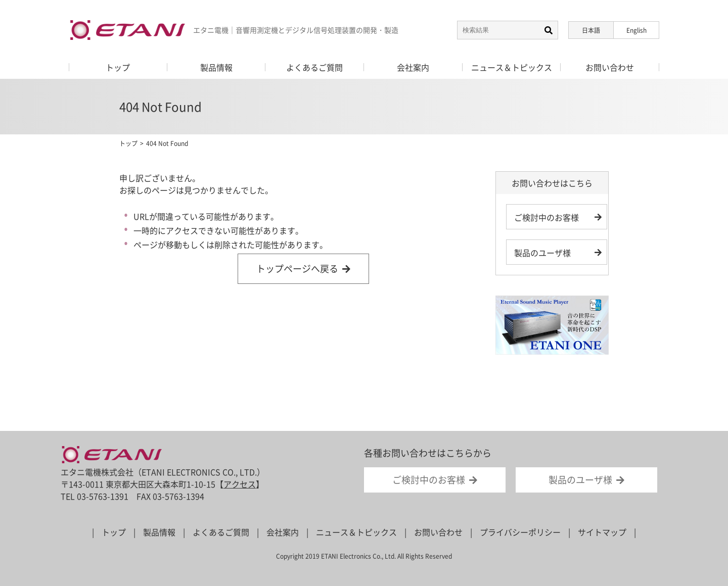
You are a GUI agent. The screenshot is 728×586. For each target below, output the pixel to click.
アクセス (240, 484)
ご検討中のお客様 (547, 217)
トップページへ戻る (297, 268)
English (636, 30)
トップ (128, 143)
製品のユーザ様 (542, 253)
